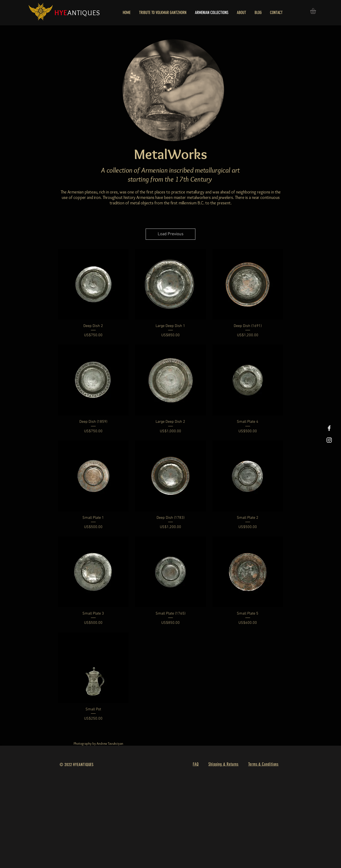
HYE (61, 13)
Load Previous (171, 234)
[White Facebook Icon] (329, 428)
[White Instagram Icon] (329, 440)
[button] (316, 11)
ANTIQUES (84, 13)
